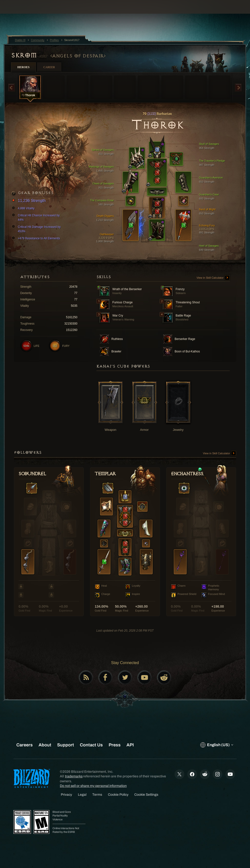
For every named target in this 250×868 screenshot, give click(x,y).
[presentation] (19, 13)
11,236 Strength (29, 201)
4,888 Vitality (24, 208)
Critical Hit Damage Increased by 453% (37, 229)
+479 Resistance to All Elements (36, 238)
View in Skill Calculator (213, 278)
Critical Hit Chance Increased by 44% (36, 217)
